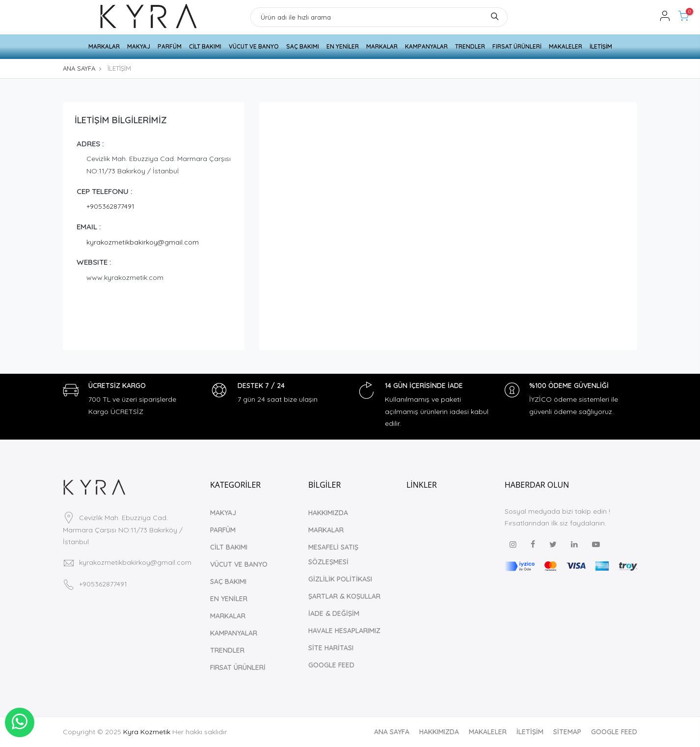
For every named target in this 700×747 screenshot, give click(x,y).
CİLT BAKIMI (205, 46)
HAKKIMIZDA (328, 513)
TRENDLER (470, 46)
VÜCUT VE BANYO (254, 46)
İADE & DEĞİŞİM (334, 613)
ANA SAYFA (79, 68)
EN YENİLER (343, 46)
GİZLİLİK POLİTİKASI (340, 579)
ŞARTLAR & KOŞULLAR (344, 596)
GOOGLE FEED (331, 665)
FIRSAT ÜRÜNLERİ (517, 46)
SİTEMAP (567, 732)
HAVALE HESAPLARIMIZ (344, 631)
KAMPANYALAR (426, 46)
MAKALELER (565, 46)
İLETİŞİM (601, 46)
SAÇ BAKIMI (303, 46)
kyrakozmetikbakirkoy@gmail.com (143, 242)
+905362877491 (110, 206)
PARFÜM (170, 46)
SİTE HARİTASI (331, 648)
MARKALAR (104, 46)
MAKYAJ (139, 46)
